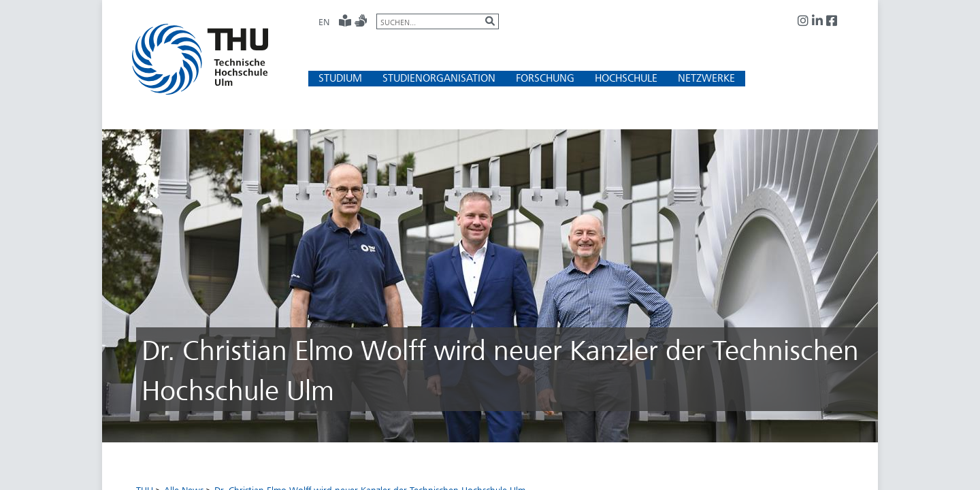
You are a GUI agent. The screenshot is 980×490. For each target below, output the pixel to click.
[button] (340, 78)
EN (324, 22)
